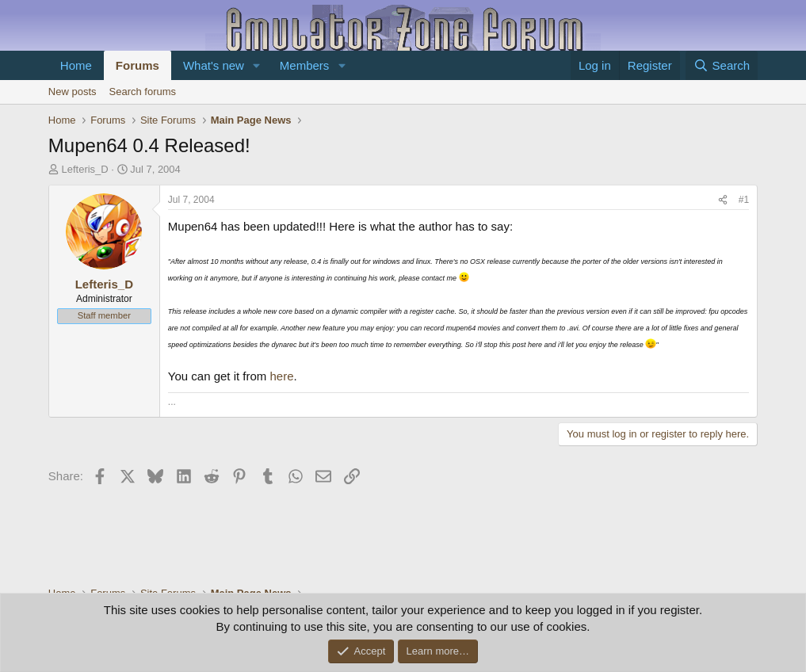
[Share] (723, 200)
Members (305, 65)
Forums (138, 65)
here (282, 376)
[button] (257, 65)
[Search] (722, 65)
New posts (73, 92)
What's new (214, 65)
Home (76, 65)
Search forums (143, 92)
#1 (744, 200)
